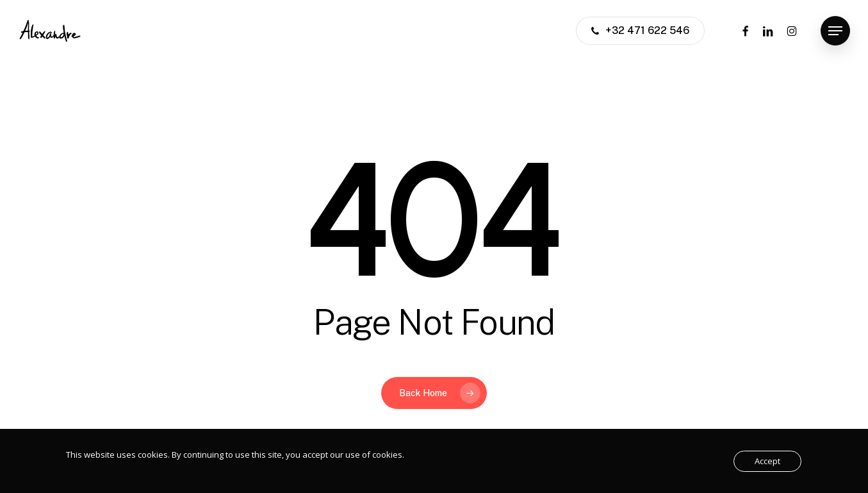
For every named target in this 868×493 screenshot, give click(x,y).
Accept (767, 461)
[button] (835, 31)
